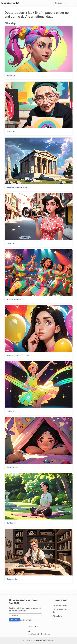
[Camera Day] (39, 220)
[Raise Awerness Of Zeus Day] (39, 164)
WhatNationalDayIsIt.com (45, 640)
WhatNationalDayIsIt (10, 3)
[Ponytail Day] (39, 52)
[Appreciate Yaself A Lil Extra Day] (39, 332)
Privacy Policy (58, 616)
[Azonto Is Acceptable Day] (39, 276)
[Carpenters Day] (39, 556)
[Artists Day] (39, 108)
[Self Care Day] (39, 500)
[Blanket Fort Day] (39, 444)
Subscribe (14, 620)
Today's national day (60, 605)
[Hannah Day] (39, 388)
